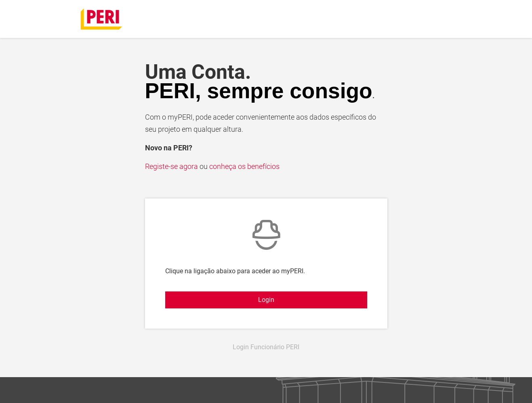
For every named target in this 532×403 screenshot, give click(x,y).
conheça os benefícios (244, 166)
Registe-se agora (172, 166)
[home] (102, 18)
